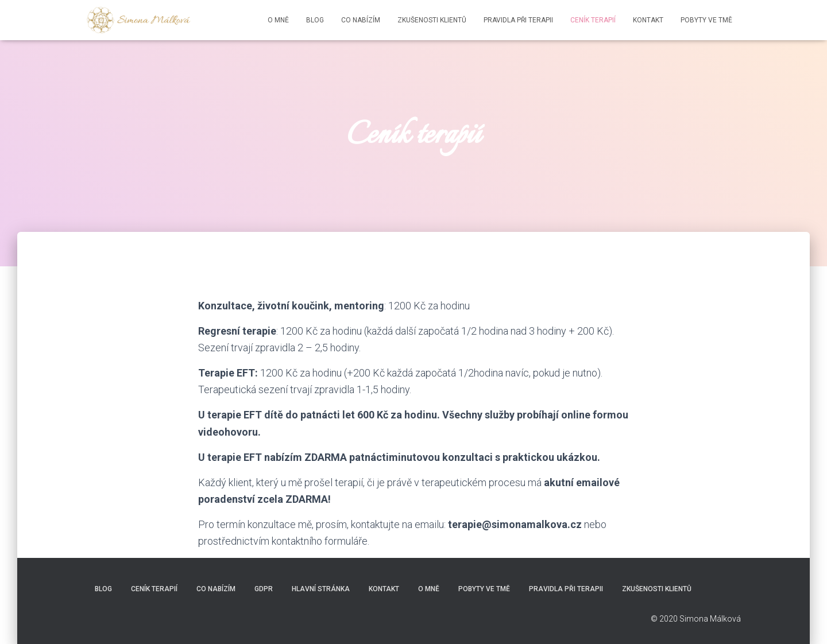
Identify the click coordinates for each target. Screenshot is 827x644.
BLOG (315, 20)
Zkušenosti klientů (432, 20)
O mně (278, 20)
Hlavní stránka (321, 589)
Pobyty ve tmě (706, 20)
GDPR (264, 589)
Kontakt (648, 20)
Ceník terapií (593, 20)
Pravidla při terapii (518, 20)
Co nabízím (361, 20)
